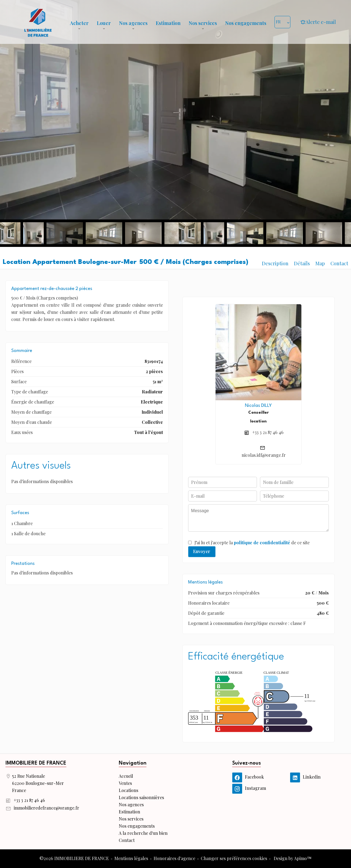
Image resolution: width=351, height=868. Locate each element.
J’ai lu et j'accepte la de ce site (252, 542)
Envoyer (202, 551)
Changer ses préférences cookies (234, 858)
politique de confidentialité (262, 542)
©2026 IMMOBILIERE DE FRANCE (74, 858)
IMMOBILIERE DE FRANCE (36, 763)
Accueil (38, 22)
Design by (292, 858)
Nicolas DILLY (258, 406)
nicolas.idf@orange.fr (264, 455)
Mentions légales (131, 858)
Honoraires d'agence (174, 858)
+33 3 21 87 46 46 (268, 432)
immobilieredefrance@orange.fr (46, 808)
